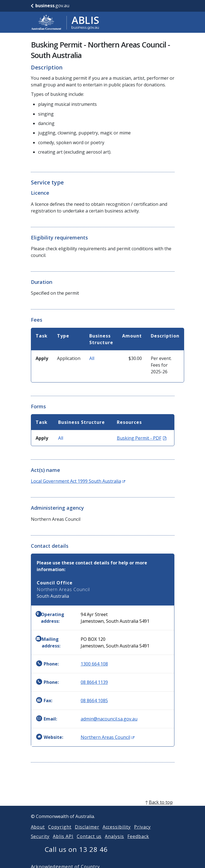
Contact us (89, 843)
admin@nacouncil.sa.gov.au (109, 719)
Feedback (138, 843)
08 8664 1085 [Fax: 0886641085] (94, 701)
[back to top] (103, 809)
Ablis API (63, 843)
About (38, 834)
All (92, 358)
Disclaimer (87, 834)
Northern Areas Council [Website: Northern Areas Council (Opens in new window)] (108, 737)
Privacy (142, 834)
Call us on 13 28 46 (76, 856)
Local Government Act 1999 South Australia (78, 481)
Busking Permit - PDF (142, 438)
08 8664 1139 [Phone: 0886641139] (94, 682)
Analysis (114, 843)
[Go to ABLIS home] (65, 22)
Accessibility (117, 834)
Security (40, 843)
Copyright (60, 834)
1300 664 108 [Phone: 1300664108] (94, 664)
